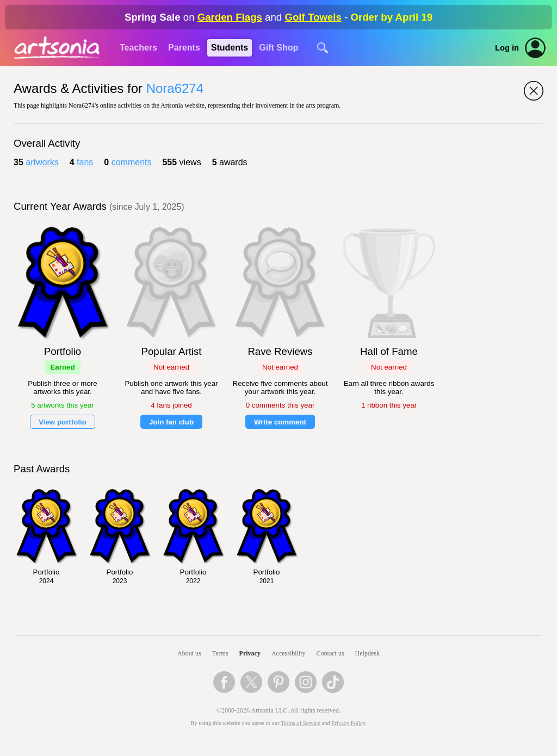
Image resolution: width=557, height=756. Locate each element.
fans (85, 162)
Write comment (280, 422)
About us (189, 653)
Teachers (138, 48)
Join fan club (171, 422)
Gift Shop (278, 48)
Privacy (250, 653)
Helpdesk (367, 653)
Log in (507, 48)
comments (132, 162)
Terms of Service (301, 723)
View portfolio (63, 422)
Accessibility (289, 653)
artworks (42, 162)
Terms (220, 653)
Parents (184, 48)
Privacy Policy (349, 723)
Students (230, 48)
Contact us (330, 653)
